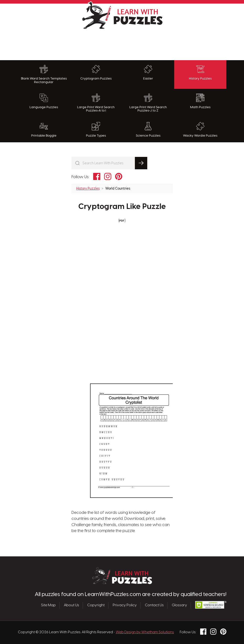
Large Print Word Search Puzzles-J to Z (148, 103)
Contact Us (154, 605)
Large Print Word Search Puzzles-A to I (96, 103)
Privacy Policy (125, 605)
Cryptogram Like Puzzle (122, 207)
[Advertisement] (122, 43)
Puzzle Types (96, 130)
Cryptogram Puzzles (96, 73)
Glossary (179, 605)
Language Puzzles (44, 101)
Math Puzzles (200, 101)
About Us (71, 605)
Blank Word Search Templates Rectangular (44, 74)
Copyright (96, 605)
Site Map (48, 605)
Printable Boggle (44, 130)
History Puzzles (200, 73)
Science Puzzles (148, 130)
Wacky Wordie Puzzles (200, 130)
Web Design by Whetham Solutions (145, 632)
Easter (148, 73)
